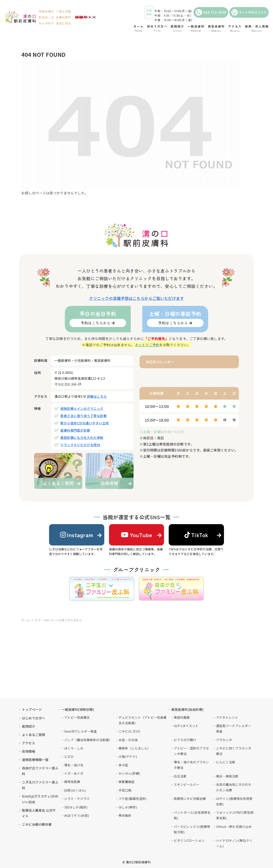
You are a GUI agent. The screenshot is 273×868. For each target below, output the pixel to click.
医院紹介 (29, 726)
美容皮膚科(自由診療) (187, 709)
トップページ (32, 709)
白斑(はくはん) (75, 790)
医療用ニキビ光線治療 (190, 798)
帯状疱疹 (125, 815)
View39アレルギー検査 (81, 731)
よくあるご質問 (34, 735)
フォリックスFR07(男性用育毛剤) (235, 815)
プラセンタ (224, 740)
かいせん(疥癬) (129, 773)
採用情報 (29, 751)
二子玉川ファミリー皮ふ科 (40, 785)
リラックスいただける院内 (80, 445)
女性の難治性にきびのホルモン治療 (234, 787)
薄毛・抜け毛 (74, 765)
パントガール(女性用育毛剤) (192, 815)
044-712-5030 (211, 12)
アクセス (28, 743)
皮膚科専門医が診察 (75, 430)
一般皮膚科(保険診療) (78, 709)
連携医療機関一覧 (35, 760)
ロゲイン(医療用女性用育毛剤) (234, 801)
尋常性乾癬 (72, 782)
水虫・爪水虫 (128, 740)
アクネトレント (227, 717)
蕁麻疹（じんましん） (135, 748)
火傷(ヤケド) (128, 756)
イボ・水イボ (74, 773)
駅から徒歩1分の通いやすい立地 (85, 423)
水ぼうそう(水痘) (77, 815)
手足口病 (125, 790)
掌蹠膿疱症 (127, 782)
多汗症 (123, 765)
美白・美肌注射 (227, 776)
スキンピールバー (187, 784)
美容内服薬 (182, 717)
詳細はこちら (97, 396)
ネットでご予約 (147, 345)
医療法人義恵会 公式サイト (39, 813)
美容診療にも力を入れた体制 (82, 438)
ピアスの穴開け (185, 740)
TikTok (196, 535)
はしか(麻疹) (128, 807)
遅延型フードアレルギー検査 (234, 728)
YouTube (136, 535)
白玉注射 (180, 776)
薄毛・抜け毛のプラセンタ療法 (191, 765)
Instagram (77, 535)
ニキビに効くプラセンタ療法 (234, 751)
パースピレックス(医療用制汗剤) (192, 829)
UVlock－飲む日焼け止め (234, 826)
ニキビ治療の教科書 (37, 824)
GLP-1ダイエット (186, 726)
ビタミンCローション (189, 840)
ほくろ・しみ (74, 748)
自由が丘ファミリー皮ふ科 (40, 771)
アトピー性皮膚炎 (77, 717)
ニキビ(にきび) (129, 731)
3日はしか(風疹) (76, 807)
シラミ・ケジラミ (77, 798)
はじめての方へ (34, 718)
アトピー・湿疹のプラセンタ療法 (191, 751)
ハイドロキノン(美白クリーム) (234, 843)
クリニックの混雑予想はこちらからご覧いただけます (136, 298)
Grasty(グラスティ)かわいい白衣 (40, 799)
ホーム (26, 620)
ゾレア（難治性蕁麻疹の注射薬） (88, 740)
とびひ (69, 756)
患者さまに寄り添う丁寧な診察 (83, 416)
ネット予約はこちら (249, 12)
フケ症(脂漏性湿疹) (133, 798)
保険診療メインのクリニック (82, 408)
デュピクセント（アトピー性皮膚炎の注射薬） (143, 720)
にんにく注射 (226, 762)
